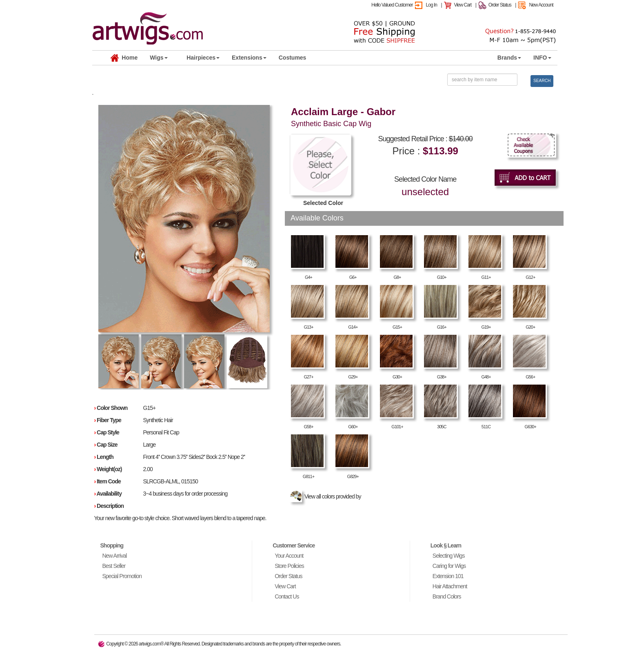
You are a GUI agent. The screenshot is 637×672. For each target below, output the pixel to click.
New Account (541, 5)
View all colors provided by (326, 496)
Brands (509, 58)
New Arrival (115, 556)
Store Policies (289, 566)
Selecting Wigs (449, 556)
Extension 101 (448, 576)
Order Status (500, 5)
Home (124, 58)
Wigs (159, 58)
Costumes (293, 58)
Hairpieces (203, 58)
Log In (432, 5)
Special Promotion (122, 576)
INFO (542, 58)
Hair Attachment (450, 586)
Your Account (289, 556)
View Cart (463, 5)
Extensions (249, 58)
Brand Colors (447, 596)
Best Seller (114, 566)
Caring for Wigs (449, 566)
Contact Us (287, 596)
